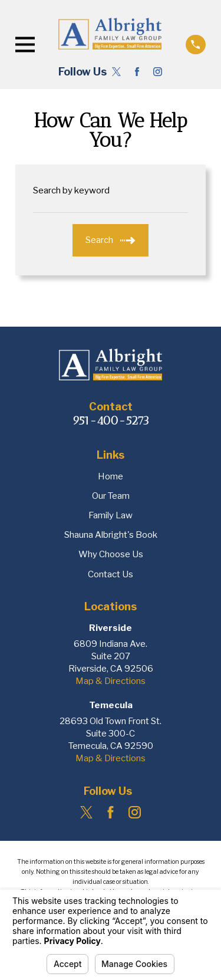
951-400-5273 (111, 420)
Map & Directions (111, 681)
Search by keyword (71, 190)
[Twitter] (116, 72)
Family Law (111, 515)
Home (111, 476)
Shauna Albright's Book (111, 535)
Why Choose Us (111, 554)
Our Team (111, 496)
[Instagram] (158, 72)
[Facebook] (137, 72)
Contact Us (111, 574)
